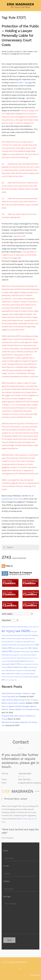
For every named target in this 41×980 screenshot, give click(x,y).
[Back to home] (21, 6)
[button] (21, 969)
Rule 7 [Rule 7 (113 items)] (16, 664)
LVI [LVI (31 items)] (21, 655)
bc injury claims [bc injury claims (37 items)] (33, 627)
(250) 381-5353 (24, 779)
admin (11, 52)
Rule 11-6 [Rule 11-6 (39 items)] (24, 671)
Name (6, 851)
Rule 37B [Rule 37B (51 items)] (31, 674)
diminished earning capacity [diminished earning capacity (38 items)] (15, 639)
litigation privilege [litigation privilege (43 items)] (12, 655)
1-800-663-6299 (25, 774)
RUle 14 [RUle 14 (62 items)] (6, 674)
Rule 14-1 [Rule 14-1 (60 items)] (15, 674)
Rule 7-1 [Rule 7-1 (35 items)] (24, 664)
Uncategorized (15, 54)
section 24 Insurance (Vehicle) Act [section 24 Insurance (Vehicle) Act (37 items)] (13, 677)
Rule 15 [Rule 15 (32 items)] (23, 674)
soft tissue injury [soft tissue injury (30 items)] (11, 680)
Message (7, 896)
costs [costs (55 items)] (27, 635)
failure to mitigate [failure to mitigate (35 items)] (17, 642)
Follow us (7, 566)
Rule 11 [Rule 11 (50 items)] (16, 670)
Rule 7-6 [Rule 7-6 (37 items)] (32, 664)
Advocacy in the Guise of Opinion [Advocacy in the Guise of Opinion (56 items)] (14, 627)
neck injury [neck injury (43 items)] (18, 658)
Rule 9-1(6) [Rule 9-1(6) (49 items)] (7, 670)
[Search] (20, 547)
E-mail (6, 866)
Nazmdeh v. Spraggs (23, 83)
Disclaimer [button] (35, 975)
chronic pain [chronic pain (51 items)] (18, 635)
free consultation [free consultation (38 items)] (23, 645)
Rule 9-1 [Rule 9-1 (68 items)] (22, 667)
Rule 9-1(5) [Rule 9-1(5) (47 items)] (32, 667)
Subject (6, 881)
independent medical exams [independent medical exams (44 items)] (23, 652)
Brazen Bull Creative (18, 962)
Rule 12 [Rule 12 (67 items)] (32, 670)
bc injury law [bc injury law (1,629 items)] (16, 631)
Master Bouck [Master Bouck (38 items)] (29, 655)
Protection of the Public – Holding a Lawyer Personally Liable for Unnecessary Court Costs (20, 35)
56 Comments (25, 54)
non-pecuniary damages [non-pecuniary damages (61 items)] (17, 661)
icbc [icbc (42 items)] (32, 645)
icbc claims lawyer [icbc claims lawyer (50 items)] (20, 648)
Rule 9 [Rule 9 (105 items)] (13, 667)
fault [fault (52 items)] (27, 642)
